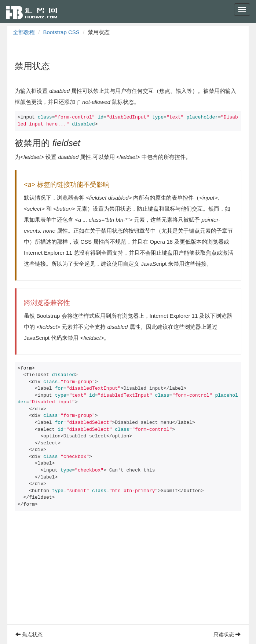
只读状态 (227, 634)
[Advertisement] (128, 573)
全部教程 (24, 32)
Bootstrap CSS (61, 32)
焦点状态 (29, 634)
